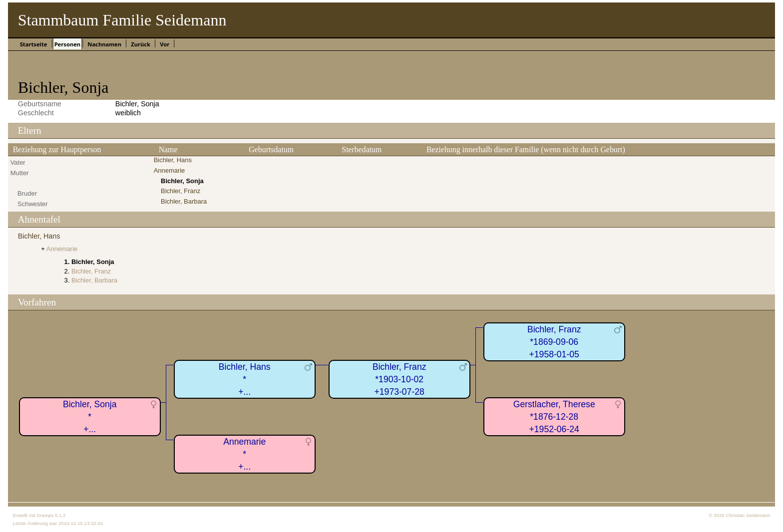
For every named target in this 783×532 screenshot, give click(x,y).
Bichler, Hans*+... (245, 379)
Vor (165, 44)
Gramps (45, 515)
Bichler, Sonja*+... (90, 416)
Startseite (34, 44)
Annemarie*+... (244, 454)
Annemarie (170, 170)
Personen (67, 44)
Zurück (141, 44)
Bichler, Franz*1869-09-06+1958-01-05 (554, 342)
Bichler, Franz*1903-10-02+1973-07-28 (399, 379)
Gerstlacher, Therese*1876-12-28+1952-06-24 (554, 416)
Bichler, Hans (173, 160)
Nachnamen (104, 44)
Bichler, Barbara (184, 201)
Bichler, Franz (181, 191)
